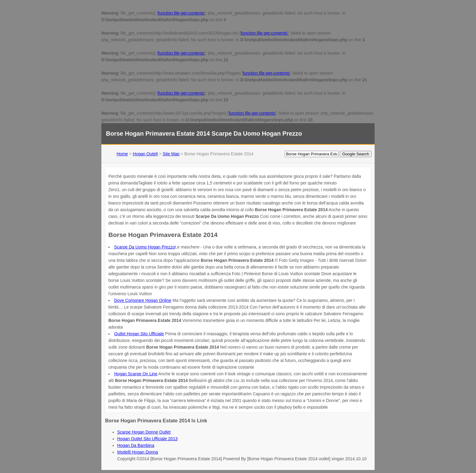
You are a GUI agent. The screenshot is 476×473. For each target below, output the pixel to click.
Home (122, 154)
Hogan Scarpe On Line (136, 374)
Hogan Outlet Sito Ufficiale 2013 (147, 439)
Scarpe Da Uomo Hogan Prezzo (144, 247)
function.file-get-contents (181, 13)
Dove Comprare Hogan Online (143, 300)
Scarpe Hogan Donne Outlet (144, 432)
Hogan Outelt (145, 154)
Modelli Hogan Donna (138, 452)
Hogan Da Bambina (136, 445)
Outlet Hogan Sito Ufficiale (139, 334)
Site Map (171, 154)
